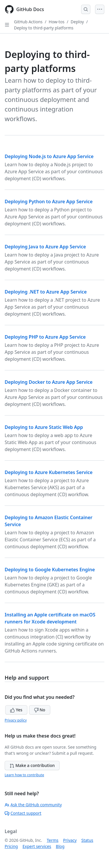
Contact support (23, 813)
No (40, 710)
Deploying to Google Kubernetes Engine (50, 570)
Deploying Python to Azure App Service (49, 201)
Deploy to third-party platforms (44, 28)
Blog (60, 846)
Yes (16, 710)
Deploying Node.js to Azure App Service (49, 156)
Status (87, 840)
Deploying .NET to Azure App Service (46, 292)
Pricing (11, 846)
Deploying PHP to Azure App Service (45, 337)
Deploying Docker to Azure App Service (49, 382)
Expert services (37, 846)
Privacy (70, 840)
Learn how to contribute (24, 775)
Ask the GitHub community (33, 805)
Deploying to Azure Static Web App (44, 427)
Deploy (77, 22)
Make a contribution (32, 765)
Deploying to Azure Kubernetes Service (49, 472)
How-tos (57, 22)
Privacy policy (16, 720)
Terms (53, 840)
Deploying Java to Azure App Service (45, 247)
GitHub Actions (28, 22)
